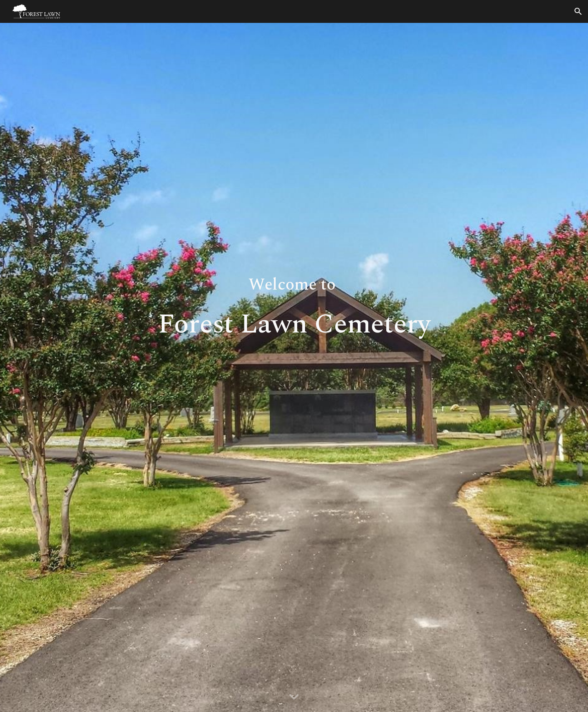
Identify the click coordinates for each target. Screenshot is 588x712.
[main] (294, 368)
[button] (578, 11)
